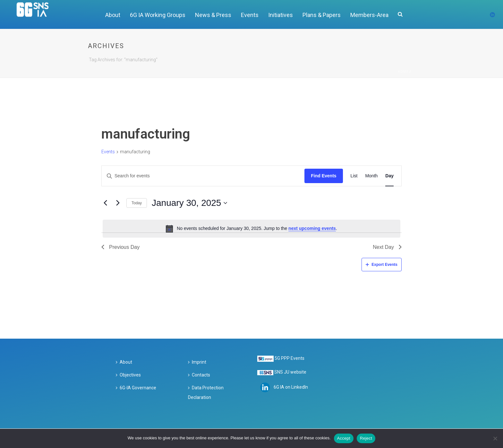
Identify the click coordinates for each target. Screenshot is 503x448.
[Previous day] (105, 203)
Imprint (197, 362)
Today (137, 203)
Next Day (387, 247)
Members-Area (369, 15)
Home (403, 72)
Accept (344, 438)
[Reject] (495, 438)
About (113, 15)
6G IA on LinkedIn (291, 387)
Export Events (382, 265)
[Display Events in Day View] (389, 176)
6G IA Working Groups (158, 15)
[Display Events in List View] (354, 176)
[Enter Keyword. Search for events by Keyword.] (203, 176)
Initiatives (281, 15)
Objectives (128, 375)
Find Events (324, 176)
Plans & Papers (322, 15)
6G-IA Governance (136, 388)
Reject (366, 438)
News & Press (213, 15)
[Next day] (118, 203)
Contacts (199, 375)
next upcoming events (312, 228)
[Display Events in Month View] (371, 176)
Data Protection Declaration (206, 393)
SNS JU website (290, 372)
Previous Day (120, 247)
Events (250, 15)
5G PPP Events (290, 358)
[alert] (251, 229)
